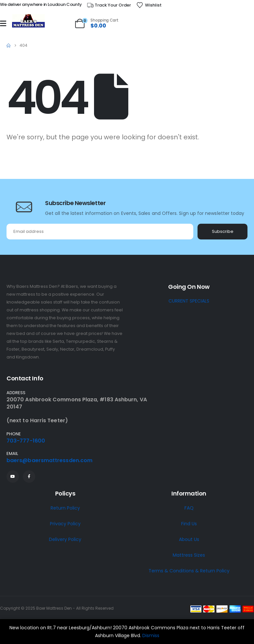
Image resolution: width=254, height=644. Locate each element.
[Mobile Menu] (3, 24)
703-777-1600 (26, 441)
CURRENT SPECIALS (189, 301)
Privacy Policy (65, 524)
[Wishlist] (149, 5)
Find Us (189, 524)
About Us (189, 539)
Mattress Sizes (189, 555)
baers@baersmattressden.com (49, 460)
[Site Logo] (28, 21)
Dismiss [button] (151, 635)
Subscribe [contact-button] (223, 231)
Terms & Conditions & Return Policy (189, 571)
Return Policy (65, 508)
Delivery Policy (65, 539)
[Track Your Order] (109, 5)
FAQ (189, 508)
